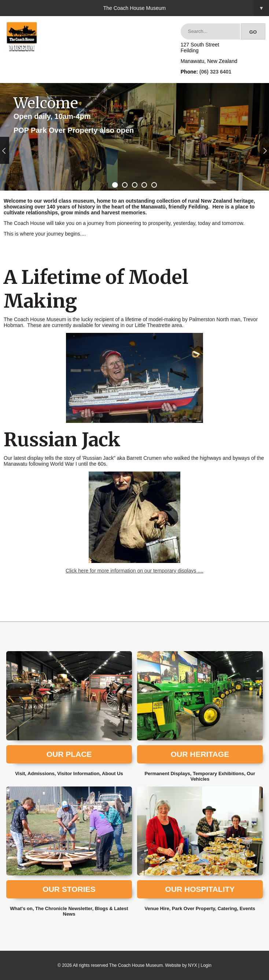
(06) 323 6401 (215, 72)
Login (206, 965)
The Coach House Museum (186, 8)
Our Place (69, 754)
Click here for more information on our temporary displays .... (134, 571)
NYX (193, 965)
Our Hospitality (200, 889)
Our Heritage (200, 754)
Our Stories (69, 889)
